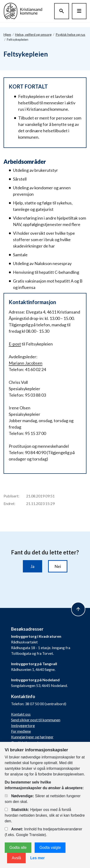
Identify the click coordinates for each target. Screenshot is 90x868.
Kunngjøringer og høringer (32, 737)
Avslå (16, 858)
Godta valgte (50, 848)
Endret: (9, 503)
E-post (15, 344)
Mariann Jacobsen (26, 363)
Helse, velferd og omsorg (33, 34)
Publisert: (11, 496)
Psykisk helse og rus (70, 34)
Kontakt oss (21, 714)
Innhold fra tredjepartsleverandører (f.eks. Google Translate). (43, 832)
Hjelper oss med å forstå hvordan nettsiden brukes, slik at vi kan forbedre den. (45, 815)
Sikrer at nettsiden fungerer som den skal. (43, 799)
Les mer (37, 858)
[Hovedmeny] (79, 11)
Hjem (7, 34)
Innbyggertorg (23, 725)
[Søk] (62, 11)
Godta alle (18, 848)
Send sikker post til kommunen (36, 720)
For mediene (21, 731)
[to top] (78, 609)
